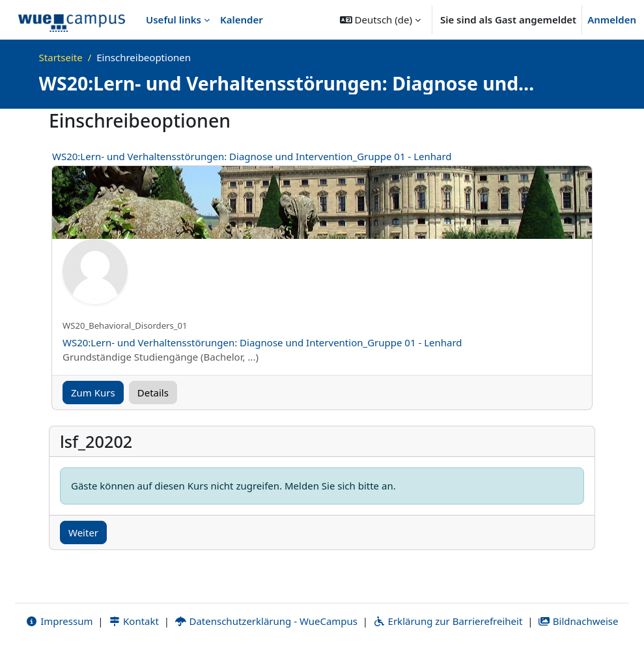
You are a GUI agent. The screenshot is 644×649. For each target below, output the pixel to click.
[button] (380, 20)
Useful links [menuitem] (174, 20)
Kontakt (133, 621)
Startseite (61, 57)
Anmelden (612, 20)
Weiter (83, 532)
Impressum (59, 621)
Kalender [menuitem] (242, 20)
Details (153, 393)
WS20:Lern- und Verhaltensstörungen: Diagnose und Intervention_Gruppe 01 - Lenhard (252, 156)
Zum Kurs (93, 393)
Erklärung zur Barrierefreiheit (448, 621)
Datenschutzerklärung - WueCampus (266, 621)
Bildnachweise (578, 621)
